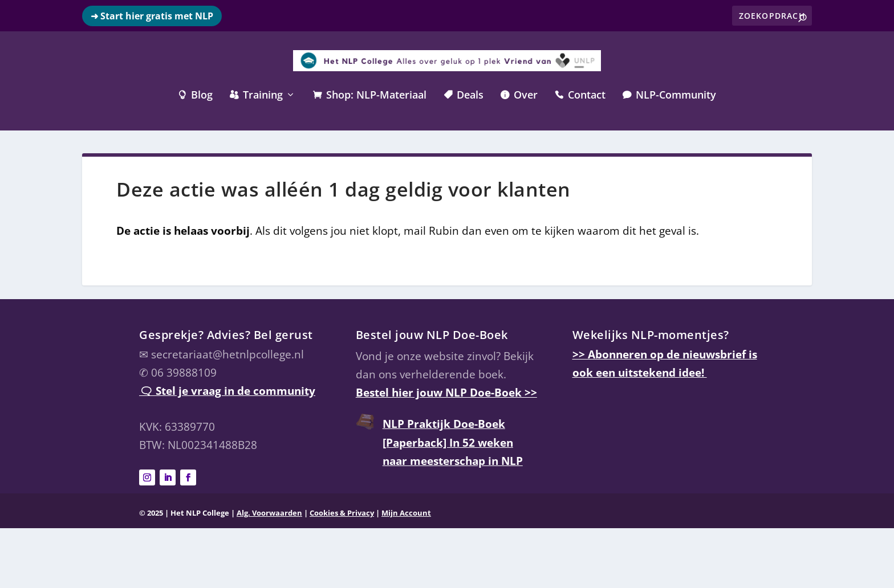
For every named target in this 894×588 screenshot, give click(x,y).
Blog (195, 96)
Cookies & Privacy (342, 513)
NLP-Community (669, 96)
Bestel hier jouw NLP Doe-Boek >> (446, 393)
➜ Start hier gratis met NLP (152, 16)
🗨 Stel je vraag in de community (227, 391)
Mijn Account (406, 513)
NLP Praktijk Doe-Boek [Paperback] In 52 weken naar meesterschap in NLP (453, 442)
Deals (464, 96)
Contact (580, 96)
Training (256, 96)
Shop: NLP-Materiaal (370, 96)
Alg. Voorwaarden (269, 513)
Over (519, 96)
